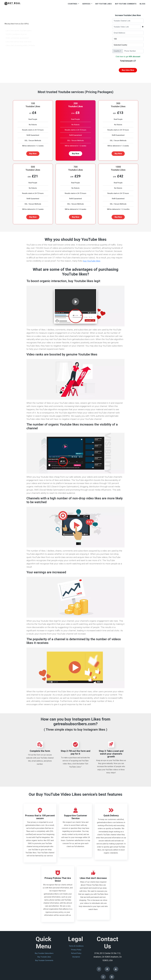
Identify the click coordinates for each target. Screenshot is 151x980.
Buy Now (33, 154)
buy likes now (128, 70)
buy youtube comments (126, 4)
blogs (142, 4)
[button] (143, 27)
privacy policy (76, 950)
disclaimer (76, 957)
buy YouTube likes (92, 261)
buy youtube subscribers (44, 953)
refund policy (76, 953)
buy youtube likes (104, 4)
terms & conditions (76, 946)
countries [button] (73, 4)
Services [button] (87, 4)
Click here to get (128, 57)
